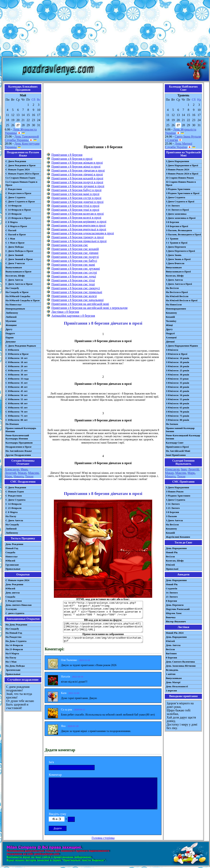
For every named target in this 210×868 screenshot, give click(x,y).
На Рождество (13, 637)
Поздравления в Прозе (18, 447)
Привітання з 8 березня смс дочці (74, 276)
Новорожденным (15, 309)
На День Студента (16, 641)
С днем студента (15, 613)
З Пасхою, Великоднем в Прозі (183, 234)
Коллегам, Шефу (15, 276)
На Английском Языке (19, 451)
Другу (9, 329)
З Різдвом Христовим (178, 189)
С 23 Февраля (13, 214)
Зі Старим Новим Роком (180, 178)
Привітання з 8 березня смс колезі (74, 296)
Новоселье (12, 556)
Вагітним (171, 653)
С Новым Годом (15, 492)
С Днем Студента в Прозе (20, 201)
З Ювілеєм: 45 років (177, 391)
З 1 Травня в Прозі (177, 243)
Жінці (169, 325)
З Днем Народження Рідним (182, 346)
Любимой (11, 317)
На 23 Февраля (14, 649)
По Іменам (172, 424)
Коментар (55, 775)
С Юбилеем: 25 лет (17, 370)
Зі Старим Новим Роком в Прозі (181, 183)
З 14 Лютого (173, 206)
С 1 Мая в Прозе (15, 243)
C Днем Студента (15, 500)
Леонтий (11, 473)
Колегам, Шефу (175, 276)
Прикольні (172, 569)
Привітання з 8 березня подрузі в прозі (77, 182)
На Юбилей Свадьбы (18, 296)
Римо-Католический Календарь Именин (17, 437)
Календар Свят (175, 443)
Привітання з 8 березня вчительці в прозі (79, 229)
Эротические (13, 670)
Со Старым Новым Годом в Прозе (21, 183)
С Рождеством (14, 189)
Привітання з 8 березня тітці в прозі (75, 206)
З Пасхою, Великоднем (179, 230)
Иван (24, 469)
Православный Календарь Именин (21, 430)
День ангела (13, 593)
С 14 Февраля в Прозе (18, 210)
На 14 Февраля (14, 645)
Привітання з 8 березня (67, 155)
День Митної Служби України (179, 145)
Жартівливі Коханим (178, 537)
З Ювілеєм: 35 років (177, 383)
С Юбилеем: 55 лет (17, 399)
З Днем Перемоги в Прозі (180, 251)
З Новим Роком (175, 492)
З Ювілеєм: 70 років (177, 412)
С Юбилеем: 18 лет (17, 362)
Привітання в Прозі (177, 447)
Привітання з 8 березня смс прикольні (77, 292)
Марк (8, 476)
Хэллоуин (11, 609)
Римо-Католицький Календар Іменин (183, 437)
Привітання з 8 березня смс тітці (73, 280)
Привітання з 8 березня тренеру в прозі (77, 237)
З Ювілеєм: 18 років (177, 362)
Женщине (11, 325)
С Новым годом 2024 (17, 580)
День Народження (176, 548)
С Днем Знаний (14, 255)
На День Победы (15, 666)
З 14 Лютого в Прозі (177, 210)
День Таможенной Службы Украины (22, 138)
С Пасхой (11, 230)
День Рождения (14, 544)
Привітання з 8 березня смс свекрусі (76, 288)
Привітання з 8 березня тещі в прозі (75, 210)
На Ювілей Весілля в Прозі (182, 300)
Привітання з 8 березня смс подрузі (75, 257)
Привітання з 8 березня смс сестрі (74, 272)
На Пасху (11, 516)
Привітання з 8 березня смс (70, 245)
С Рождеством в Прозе (18, 193)
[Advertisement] (105, 29)
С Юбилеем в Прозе (17, 354)
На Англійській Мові (178, 451)
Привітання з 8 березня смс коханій (75, 249)
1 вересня (171, 690)
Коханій (170, 317)
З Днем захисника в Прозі (181, 218)
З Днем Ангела (174, 280)
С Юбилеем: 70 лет (17, 412)
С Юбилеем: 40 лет (17, 387)
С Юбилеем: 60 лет (17, 403)
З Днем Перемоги (176, 247)
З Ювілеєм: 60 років (177, 403)
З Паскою (171, 516)
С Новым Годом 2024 (17, 169)
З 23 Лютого (173, 508)
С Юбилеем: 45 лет (17, 391)
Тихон (29, 476)
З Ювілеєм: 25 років (177, 370)
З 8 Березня (172, 222)
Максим (34, 473)
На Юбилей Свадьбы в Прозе (23, 300)
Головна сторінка (103, 838)
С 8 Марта (12, 222)
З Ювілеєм (172, 350)
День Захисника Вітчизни (181, 666)
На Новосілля (174, 304)
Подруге (10, 333)
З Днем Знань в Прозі (178, 259)
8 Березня (171, 601)
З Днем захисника (176, 214)
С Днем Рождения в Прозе (21, 165)
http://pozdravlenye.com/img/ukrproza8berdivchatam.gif (103, 639)
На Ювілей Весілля (177, 296)
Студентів (171, 588)
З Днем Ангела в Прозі (179, 284)
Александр (12, 469)
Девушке (11, 342)
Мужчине (11, 321)
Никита (19, 476)
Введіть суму (58, 814)
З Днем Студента (175, 197)
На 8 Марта (12, 653)
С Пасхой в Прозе (16, 234)
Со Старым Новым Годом (20, 178)
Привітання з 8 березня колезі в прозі (76, 218)
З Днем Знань (174, 255)
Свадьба (10, 552)
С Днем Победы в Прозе (19, 251)
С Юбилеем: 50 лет (17, 395)
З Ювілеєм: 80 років (177, 420)
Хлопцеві (171, 337)
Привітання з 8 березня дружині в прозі (78, 186)
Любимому (12, 313)
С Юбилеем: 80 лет (17, 420)
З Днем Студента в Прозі (180, 201)
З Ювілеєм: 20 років (177, 366)
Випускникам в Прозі (178, 272)
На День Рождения (16, 625)
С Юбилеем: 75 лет (17, 416)
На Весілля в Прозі (177, 292)
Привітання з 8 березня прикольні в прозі (79, 241)
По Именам (12, 424)
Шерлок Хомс (174, 613)
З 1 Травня (172, 239)
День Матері (173, 682)
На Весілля (172, 288)
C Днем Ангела (14, 520)
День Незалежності (177, 686)
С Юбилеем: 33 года (17, 379)
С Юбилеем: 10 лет (17, 358)
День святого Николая (18, 605)
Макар (22, 473)
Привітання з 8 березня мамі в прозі (75, 194)
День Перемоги (175, 605)
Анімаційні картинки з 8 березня (73, 316)
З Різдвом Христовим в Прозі (182, 193)
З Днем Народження (177, 161)
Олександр (172, 469)
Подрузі (170, 333)
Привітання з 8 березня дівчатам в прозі (78, 170)
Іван (184, 469)
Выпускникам (14, 267)
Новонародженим (176, 309)
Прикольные (13, 569)
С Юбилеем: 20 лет (17, 366)
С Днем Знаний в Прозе (19, 259)
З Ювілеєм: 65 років (177, 408)
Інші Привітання (176, 455)
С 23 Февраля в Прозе (18, 218)
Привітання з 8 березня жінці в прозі (76, 167)
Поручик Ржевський (178, 609)
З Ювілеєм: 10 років (177, 358)
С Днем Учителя (15, 263)
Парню (10, 337)
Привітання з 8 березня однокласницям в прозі (83, 233)
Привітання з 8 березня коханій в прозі (77, 178)
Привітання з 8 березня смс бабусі (74, 261)
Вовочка (171, 617)
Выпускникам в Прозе (18, 272)
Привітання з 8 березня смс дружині (76, 269)
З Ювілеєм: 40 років (177, 387)
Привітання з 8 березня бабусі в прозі (76, 190)
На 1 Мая (11, 662)
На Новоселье (13, 304)
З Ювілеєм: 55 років (177, 399)
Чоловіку (171, 321)
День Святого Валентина (180, 662)
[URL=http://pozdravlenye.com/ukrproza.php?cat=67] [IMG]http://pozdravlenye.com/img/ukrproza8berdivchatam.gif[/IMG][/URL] (103, 627)
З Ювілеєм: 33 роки (177, 379)
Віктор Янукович (176, 621)
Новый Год (12, 548)
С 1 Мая (10, 239)
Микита (170, 476)
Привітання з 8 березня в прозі (72, 159)
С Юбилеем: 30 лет (17, 375)
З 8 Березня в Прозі (177, 226)
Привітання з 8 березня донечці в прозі (77, 202)
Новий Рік (172, 552)
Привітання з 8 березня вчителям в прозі (78, 225)
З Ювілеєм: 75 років (177, 416)
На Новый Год (14, 633)
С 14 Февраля (13, 206)
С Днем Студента (15, 197)
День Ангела (173, 645)
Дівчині (170, 342)
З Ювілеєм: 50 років (177, 395)
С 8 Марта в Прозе (16, 226)
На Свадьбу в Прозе (17, 292)
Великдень (172, 670)
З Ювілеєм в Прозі (176, 354)
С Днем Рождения (16, 161)
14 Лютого (172, 593)
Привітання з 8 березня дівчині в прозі (77, 174)
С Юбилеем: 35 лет (17, 383)
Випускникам (174, 267)
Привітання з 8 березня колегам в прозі (77, 214)
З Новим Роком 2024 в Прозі (182, 174)
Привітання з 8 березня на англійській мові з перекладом (89, 308)
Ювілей (170, 565)
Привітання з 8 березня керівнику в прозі (79, 221)
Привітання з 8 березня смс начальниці (77, 300)
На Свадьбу (12, 288)
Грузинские (12, 565)
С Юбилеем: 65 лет (17, 408)
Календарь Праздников (19, 443)
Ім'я (51, 762)
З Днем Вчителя (175, 263)
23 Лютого (172, 597)
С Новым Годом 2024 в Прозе (22, 174)
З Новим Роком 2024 (177, 169)
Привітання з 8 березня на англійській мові (80, 304)
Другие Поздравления (18, 455)
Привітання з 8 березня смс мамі (73, 265)
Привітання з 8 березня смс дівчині (75, 253)
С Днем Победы (15, 247)
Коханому (171, 313)
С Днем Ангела (14, 280)
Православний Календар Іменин (180, 430)
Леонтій (193, 469)
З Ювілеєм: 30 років (177, 375)
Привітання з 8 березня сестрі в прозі (76, 198)
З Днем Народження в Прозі (182, 165)
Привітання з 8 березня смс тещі (73, 284)
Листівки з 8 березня (65, 312)
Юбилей (10, 561)
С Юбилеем (12, 350)
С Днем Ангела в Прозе (19, 284)
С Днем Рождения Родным (21, 346)
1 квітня (171, 674)
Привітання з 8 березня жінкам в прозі (77, 163)
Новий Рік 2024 (175, 633)
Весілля (170, 556)
